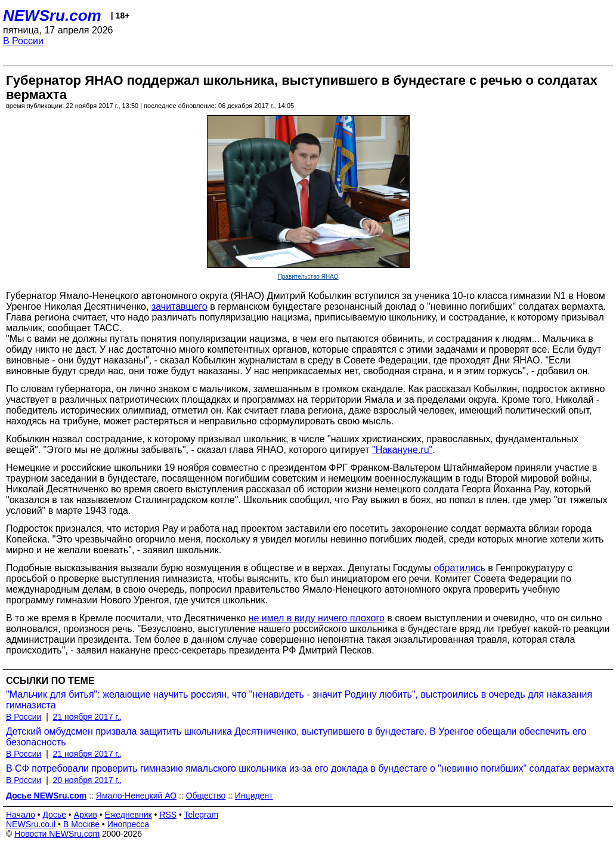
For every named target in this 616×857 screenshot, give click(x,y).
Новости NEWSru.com (57, 834)
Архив (86, 815)
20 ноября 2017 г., (88, 780)
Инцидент (254, 796)
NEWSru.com (52, 16)
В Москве (81, 824)
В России (23, 41)
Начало (21, 815)
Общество (206, 796)
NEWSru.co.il (31, 824)
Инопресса (129, 824)
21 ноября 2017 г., (88, 717)
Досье (54, 815)
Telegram (202, 815)
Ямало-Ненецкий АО (136, 796)
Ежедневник (129, 815)
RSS (168, 815)
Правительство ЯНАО (308, 277)
